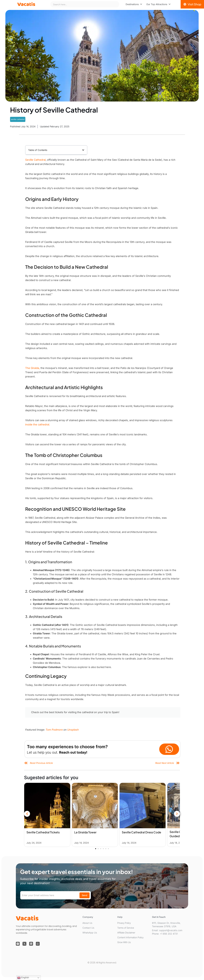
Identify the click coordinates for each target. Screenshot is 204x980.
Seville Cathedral (35, 160)
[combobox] (85, 4)
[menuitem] (134, 4)
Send (85, 895)
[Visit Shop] (192, 4)
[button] (83, 150)
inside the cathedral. (38, 424)
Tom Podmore (54, 730)
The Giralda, (33, 368)
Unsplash (73, 730)
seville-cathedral (18, 119)
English (23, 978)
